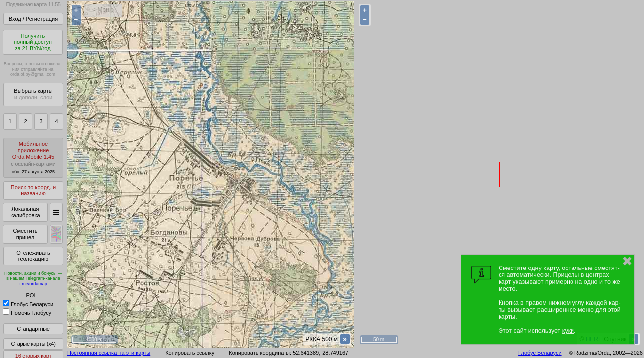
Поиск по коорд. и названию (33, 191)
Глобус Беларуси (28, 304)
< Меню (103, 10)
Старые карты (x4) (33, 344)
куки (568, 331)
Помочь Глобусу (27, 313)
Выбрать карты (33, 94)
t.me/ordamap (33, 284)
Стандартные (33, 329)
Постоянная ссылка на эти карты (109, 353)
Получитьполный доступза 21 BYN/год (33, 42)
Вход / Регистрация (33, 19)
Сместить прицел (25, 234)
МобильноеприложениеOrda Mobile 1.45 (33, 157)
